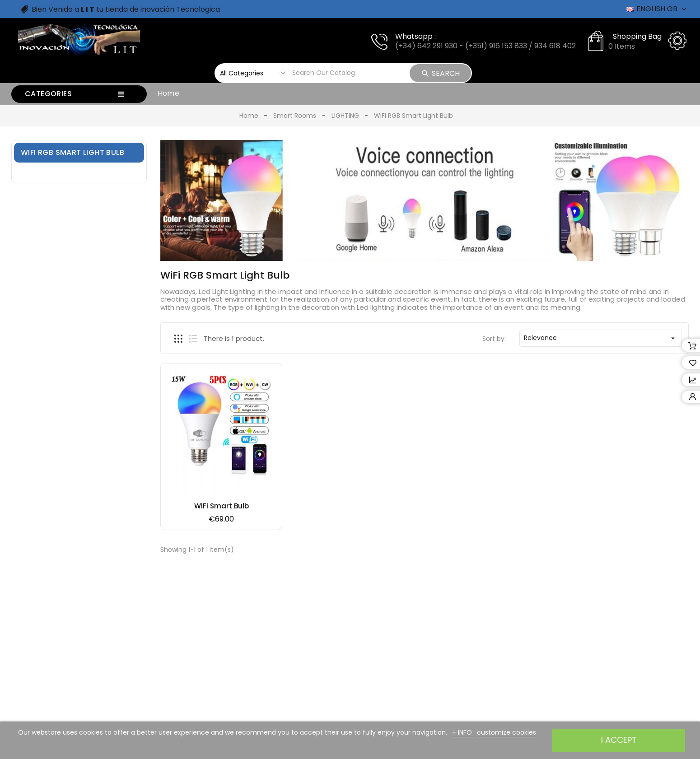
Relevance (600, 338)
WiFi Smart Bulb (222, 506)
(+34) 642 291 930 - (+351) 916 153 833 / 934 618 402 (485, 46)
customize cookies (506, 732)
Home (169, 93)
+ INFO (463, 732)
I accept (619, 740)
